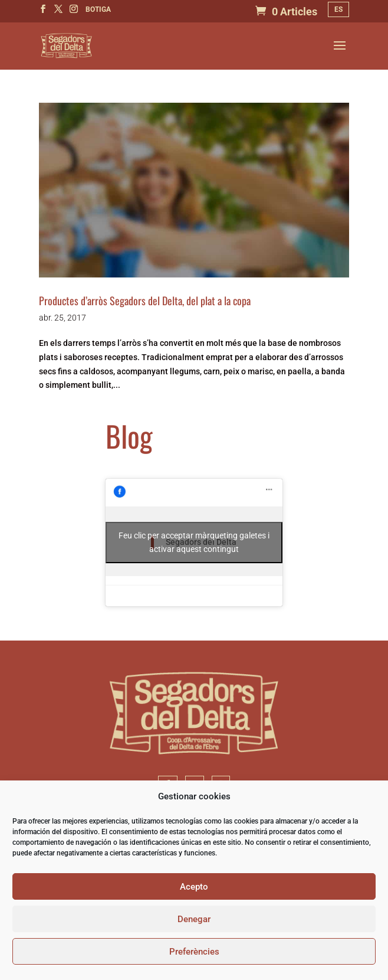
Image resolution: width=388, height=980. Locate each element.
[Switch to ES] (338, 9)
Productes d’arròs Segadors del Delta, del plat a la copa (145, 300)
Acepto (194, 887)
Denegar (194, 919)
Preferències (194, 952)
